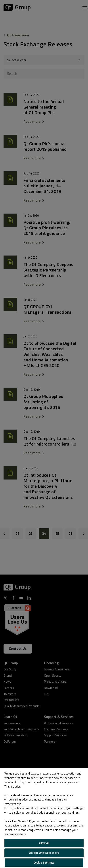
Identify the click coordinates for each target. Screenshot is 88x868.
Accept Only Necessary (44, 853)
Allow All (44, 843)
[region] (44, 818)
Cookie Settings (44, 862)
